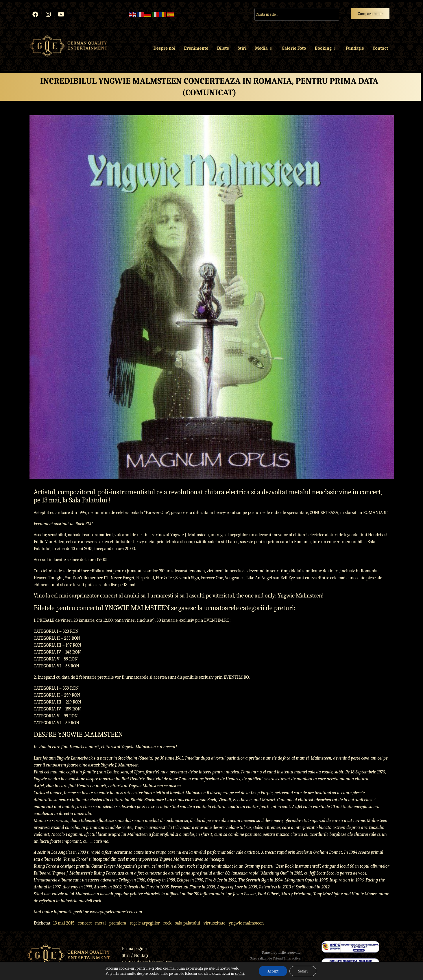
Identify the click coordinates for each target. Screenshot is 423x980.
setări (240, 973)
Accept (273, 971)
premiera (118, 923)
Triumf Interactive (287, 958)
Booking (326, 48)
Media (264, 48)
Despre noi (165, 48)
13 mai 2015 (64, 923)
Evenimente (196, 48)
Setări (303, 971)
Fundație (355, 48)
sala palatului (188, 923)
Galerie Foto (294, 48)
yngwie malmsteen (246, 923)
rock (168, 923)
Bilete (223, 48)
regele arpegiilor (145, 923)
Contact (380, 48)
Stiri (242, 48)
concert (85, 923)
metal (100, 923)
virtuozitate (214, 923)
